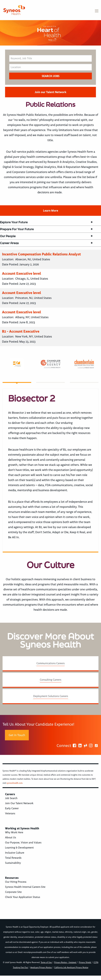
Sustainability (13, 863)
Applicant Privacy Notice (41, 968)
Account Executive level (21, 273)
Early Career (12, 808)
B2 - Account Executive (21, 331)
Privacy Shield (85, 962)
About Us (11, 837)
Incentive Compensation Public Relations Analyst (41, 254)
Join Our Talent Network (19, 803)
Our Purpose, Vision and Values (23, 843)
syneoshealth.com (14, 783)
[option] (50, 33)
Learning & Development (19, 848)
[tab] (17, 371)
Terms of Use (46, 962)
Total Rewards (13, 858)
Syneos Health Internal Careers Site (25, 887)
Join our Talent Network (50, 92)
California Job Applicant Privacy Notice (71, 968)
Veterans (10, 813)
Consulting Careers (50, 680)
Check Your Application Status (23, 897)
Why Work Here (14, 832)
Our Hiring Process (16, 882)
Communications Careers (50, 663)
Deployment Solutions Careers (51, 696)
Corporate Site (13, 892)
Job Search (11, 798)
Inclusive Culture (15, 853)
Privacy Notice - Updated (65, 962)
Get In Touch (17, 735)
